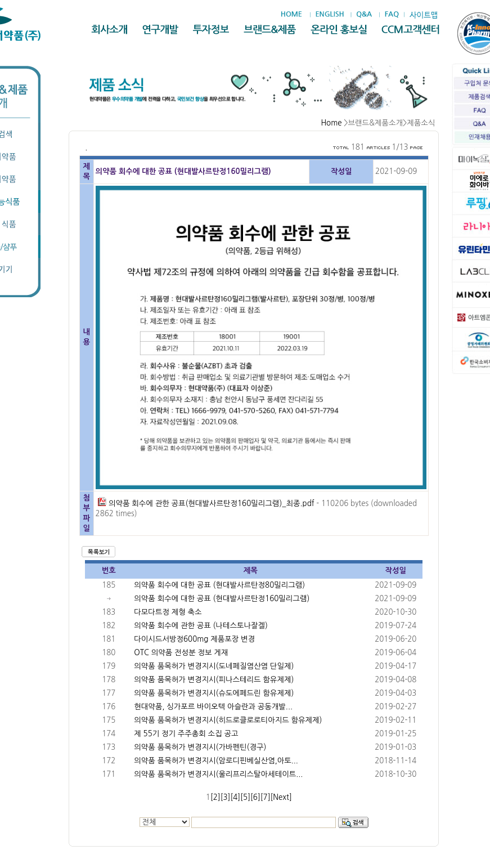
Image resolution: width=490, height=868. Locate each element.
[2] (215, 797)
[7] (266, 797)
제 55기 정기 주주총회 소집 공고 (186, 734)
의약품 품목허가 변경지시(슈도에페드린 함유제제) (214, 693)
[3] (226, 797)
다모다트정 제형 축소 (168, 612)
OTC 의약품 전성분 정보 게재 (181, 653)
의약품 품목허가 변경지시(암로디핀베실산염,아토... (216, 761)
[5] (245, 797)
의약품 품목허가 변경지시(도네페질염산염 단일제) (214, 666)
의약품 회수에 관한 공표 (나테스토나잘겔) (201, 626)
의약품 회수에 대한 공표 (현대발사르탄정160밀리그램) (222, 599)
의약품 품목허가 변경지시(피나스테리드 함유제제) (214, 680)
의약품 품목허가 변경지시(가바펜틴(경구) (200, 747)
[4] (235, 797)
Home (331, 123)
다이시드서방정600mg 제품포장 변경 (194, 639)
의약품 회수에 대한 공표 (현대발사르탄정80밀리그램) (219, 585)
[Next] (281, 797)
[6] (255, 797)
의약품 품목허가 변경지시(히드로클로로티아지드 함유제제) (228, 720)
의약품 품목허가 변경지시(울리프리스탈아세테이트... (218, 774)
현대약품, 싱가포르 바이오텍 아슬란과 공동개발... (213, 707)
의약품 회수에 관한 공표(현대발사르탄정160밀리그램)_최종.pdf (206, 504)
